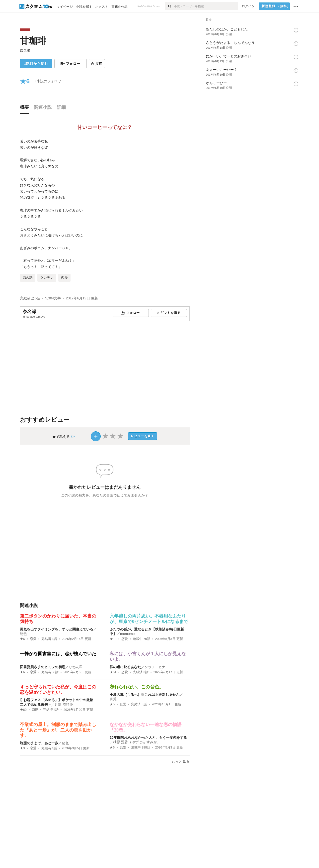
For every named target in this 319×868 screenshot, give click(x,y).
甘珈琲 (33, 41)
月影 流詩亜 (64, 705)
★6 (22, 639)
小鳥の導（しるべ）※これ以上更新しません (145, 695)
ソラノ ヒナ (155, 667)
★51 (113, 672)
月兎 (113, 699)
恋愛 (33, 639)
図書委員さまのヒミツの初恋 (43, 667)
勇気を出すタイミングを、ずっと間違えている (57, 629)
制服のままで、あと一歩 (39, 743)
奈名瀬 (25, 50)
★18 (113, 639)
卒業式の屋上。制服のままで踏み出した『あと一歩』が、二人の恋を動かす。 (58, 730)
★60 (23, 710)
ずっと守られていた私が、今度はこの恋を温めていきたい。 (58, 690)
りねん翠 (76, 667)
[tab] (26, 109)
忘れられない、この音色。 (137, 687)
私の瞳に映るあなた (125, 667)
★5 (112, 704)
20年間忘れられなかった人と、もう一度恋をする (148, 738)
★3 (22, 748)
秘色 (23, 634)
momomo (127, 634)
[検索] (170, 6)
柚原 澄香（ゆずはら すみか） (137, 742)
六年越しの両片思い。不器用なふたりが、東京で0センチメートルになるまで (149, 619)
